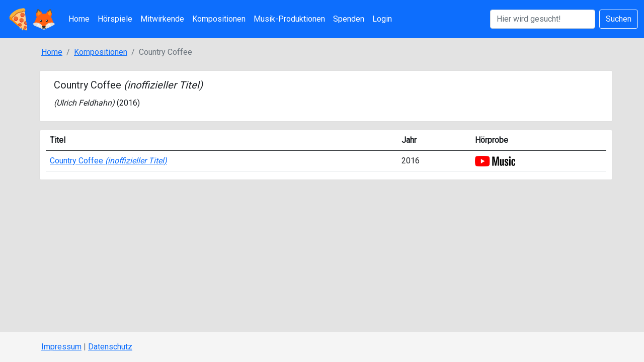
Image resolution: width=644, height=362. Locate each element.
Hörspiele (115, 19)
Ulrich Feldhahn (84, 103)
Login (382, 19)
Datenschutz (110, 347)
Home (79, 19)
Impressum (61, 347)
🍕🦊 (31, 19)
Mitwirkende (162, 19)
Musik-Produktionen (289, 19)
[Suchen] (543, 19)
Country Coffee (108, 161)
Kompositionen (219, 19)
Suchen (619, 19)
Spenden (349, 19)
